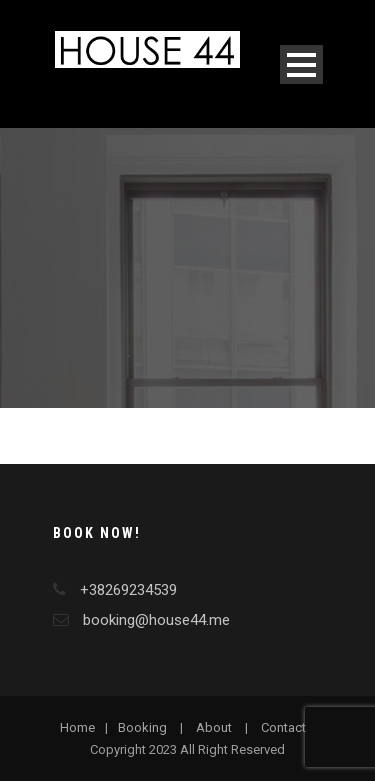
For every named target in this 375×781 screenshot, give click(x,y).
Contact (283, 727)
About (214, 727)
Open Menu (301, 64)
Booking (142, 727)
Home (77, 727)
